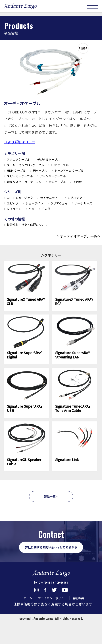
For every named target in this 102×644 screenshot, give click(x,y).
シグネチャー (18, 213)
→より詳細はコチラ (20, 142)
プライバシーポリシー (52, 627)
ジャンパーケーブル (23, 184)
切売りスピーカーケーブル (67, 184)
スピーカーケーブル (65, 178)
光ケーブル (47, 172)
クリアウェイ (18, 219)
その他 (41, 190)
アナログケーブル (21, 160)
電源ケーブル (18, 190)
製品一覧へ (51, 517)
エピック (43, 213)
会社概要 (82, 627)
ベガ (11, 225)
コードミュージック (23, 207)
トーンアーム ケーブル (25, 178)
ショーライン (68, 213)
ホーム (24, 627)
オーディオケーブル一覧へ (80, 253)
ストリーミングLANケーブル (30, 166)
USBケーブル (70, 166)
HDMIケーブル (19, 172)
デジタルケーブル (57, 160)
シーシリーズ (46, 219)
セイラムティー (58, 207)
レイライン (73, 219)
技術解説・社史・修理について (31, 242)
